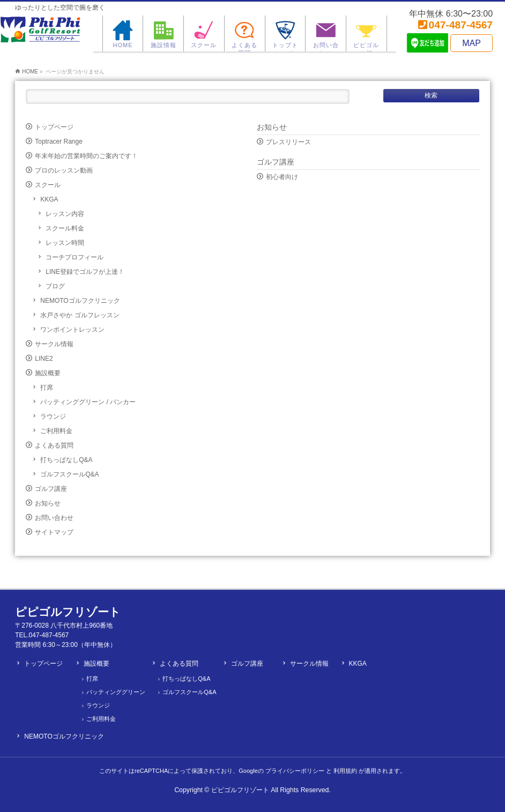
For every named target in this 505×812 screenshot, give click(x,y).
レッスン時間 (65, 243)
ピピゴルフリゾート (240, 790)
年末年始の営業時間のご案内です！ (86, 156)
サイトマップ (54, 532)
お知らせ (48, 503)
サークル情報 (54, 344)
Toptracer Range (59, 141)
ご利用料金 (56, 431)
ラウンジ (53, 416)
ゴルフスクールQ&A (69, 474)
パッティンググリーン (116, 692)
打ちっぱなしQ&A (66, 460)
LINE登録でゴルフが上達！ (85, 272)
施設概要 (48, 373)
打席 (47, 388)
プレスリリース (288, 142)
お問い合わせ (54, 518)
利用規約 (345, 771)
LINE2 (44, 359)
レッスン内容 (65, 214)
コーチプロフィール (75, 257)
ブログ (55, 286)
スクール (48, 185)
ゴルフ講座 (51, 489)
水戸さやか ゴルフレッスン (80, 315)
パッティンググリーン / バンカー (88, 402)
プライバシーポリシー (295, 771)
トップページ (54, 127)
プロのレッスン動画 (64, 170)
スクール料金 (65, 228)
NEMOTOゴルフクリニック (80, 301)
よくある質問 (54, 445)
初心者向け (282, 177)
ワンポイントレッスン (72, 330)
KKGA (49, 199)
